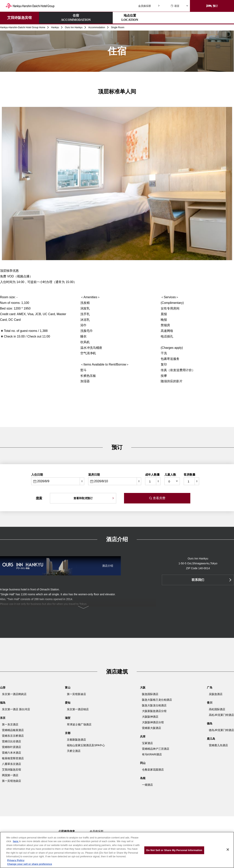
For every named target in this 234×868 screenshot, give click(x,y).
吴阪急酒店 (216, 694)
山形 (3, 687)
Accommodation (97, 27)
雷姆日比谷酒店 (12, 741)
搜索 (39, 498)
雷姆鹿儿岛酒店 (218, 745)
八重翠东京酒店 (12, 764)
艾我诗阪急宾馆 (19, 18)
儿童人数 (170, 475)
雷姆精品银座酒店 (13, 730)
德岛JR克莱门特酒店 (221, 730)
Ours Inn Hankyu (74, 27)
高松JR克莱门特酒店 (221, 715)
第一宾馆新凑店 (76, 694)
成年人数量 (152, 475)
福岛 (3, 703)
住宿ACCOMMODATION (56, 18)
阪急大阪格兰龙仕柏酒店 (157, 700)
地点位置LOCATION (90, 18)
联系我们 (198, 580)
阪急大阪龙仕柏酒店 (154, 705)
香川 (210, 703)
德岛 (210, 723)
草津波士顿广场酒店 (79, 724)
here (16, 841)
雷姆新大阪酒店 (152, 728)
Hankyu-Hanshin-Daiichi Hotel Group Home (23, 27)
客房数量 (190, 475)
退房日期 (94, 475)
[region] (117, 850)
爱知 (68, 703)
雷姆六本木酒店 (12, 753)
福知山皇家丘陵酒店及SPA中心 (86, 745)
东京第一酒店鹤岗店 (14, 694)
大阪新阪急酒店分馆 (154, 711)
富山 (68, 687)
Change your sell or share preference (30, 864)
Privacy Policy (16, 860)
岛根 (143, 778)
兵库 (143, 736)
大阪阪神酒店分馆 (153, 722)
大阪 (143, 687)
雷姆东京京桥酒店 (13, 736)
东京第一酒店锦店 (78, 709)
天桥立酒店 (74, 751)
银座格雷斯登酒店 (13, 758)
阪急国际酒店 (150, 694)
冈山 (143, 763)
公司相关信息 (67, 831)
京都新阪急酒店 (76, 740)
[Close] (228, 850)
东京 (3, 718)
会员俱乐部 (145, 6)
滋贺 (68, 718)
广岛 (210, 687)
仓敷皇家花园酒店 (153, 770)
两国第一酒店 (10, 775)
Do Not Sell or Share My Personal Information (174, 850)
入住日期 (37, 475)
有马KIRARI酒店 (152, 754)
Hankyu (55, 27)
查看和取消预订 (83, 498)
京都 (68, 733)
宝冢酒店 (147, 743)
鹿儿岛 (211, 739)
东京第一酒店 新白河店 (16, 709)
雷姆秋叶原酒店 (12, 747)
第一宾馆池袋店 (12, 781)
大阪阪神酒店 (150, 717)
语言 (175, 6)
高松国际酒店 (217, 709)
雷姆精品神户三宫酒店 (156, 749)
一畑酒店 (147, 785)
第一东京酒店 (10, 724)
